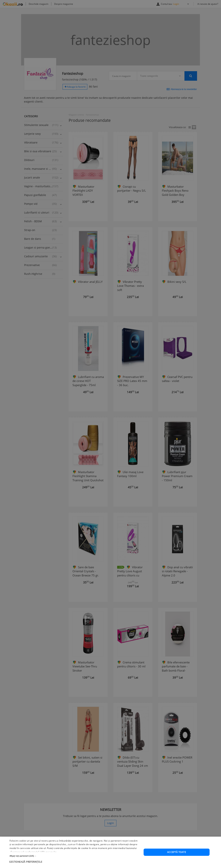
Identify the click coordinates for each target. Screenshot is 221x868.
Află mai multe (48, 857)
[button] (75, 861)
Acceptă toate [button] (177, 858)
